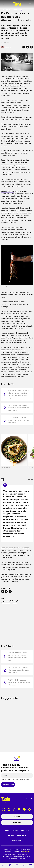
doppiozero (26, 851)
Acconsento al (16, 780)
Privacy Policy (22, 835)
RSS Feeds (11, 835)
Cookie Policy (17, 841)
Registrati (17, 823)
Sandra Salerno (8, 47)
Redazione (25, 830)
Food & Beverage (6, 10)
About (7, 830)
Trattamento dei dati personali (20, 780)
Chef (15, 602)
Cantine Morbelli (7, 191)
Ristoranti (6, 602)
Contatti (15, 830)
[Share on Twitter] (28, 47)
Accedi (17, 817)
